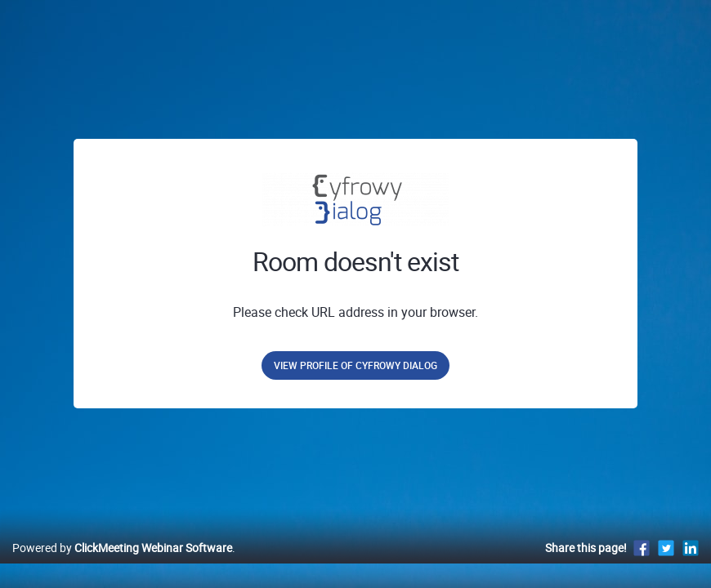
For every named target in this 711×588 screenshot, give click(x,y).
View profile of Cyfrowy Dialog (355, 365)
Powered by (122, 565)
